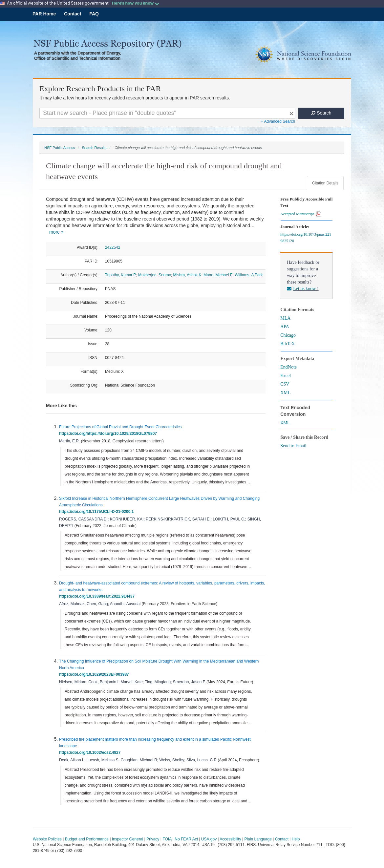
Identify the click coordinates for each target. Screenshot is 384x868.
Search (321, 113)
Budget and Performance (87, 839)
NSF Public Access (60, 148)
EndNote (288, 367)
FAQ (94, 14)
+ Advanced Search (278, 121)
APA (285, 327)
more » (56, 232)
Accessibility (230, 839)
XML (285, 393)
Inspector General (128, 839)
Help (296, 839)
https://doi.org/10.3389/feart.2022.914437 (98, 596)
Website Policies (47, 839)
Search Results (94, 148)
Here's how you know (136, 3)
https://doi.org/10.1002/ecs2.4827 (91, 752)
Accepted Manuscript (301, 214)
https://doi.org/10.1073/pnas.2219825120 (306, 238)
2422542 (113, 247)
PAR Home (44, 14)
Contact (73, 14)
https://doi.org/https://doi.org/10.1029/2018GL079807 (109, 434)
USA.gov (209, 839)
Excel (286, 376)
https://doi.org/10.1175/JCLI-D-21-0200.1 (97, 512)
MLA (285, 318)
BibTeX (288, 344)
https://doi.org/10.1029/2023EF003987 (95, 674)
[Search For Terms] (167, 113)
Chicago (288, 335)
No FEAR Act (186, 839)
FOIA (167, 839)
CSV (285, 384)
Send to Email (293, 446)
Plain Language (258, 839)
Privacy (153, 839)
